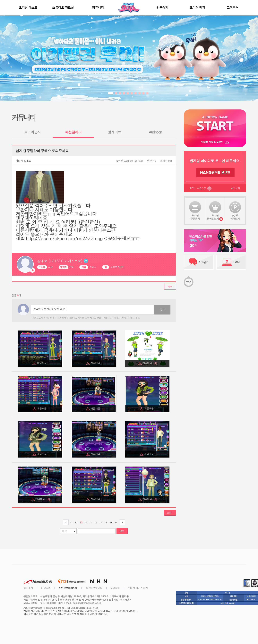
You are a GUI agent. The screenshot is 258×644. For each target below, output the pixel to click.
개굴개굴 (42, 363)
